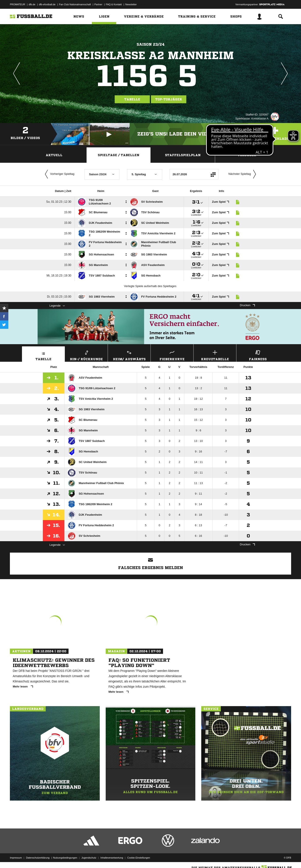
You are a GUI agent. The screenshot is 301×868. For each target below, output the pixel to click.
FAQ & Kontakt (114, 4)
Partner (98, 4)
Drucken (247, 305)
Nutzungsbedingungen (65, 858)
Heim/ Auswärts (129, 355)
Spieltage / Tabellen (119, 155)
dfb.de (32, 4)
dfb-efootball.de (47, 4)
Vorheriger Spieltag (59, 174)
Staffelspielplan (183, 155)
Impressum (16, 858)
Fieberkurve (172, 355)
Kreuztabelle (215, 355)
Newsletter (131, 4)
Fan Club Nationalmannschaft (75, 4)
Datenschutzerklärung (38, 858)
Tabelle (132, 99)
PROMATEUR (17, 4)
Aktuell (54, 155)
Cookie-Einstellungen (139, 858)
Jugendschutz (89, 858)
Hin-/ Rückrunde (86, 355)
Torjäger (247, 155)
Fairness (258, 355)
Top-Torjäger (169, 99)
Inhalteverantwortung (112, 858)
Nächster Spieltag (243, 174)
